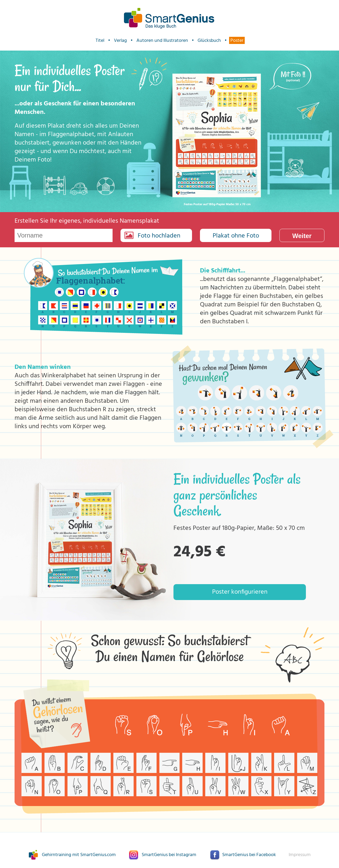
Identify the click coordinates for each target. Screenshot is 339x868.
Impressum (300, 855)
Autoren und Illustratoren (162, 40)
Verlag (120, 40)
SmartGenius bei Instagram (169, 855)
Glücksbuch (209, 40)
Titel (100, 40)
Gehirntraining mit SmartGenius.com (79, 855)
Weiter (302, 236)
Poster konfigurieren (240, 592)
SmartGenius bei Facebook (249, 855)
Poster (237, 40)
